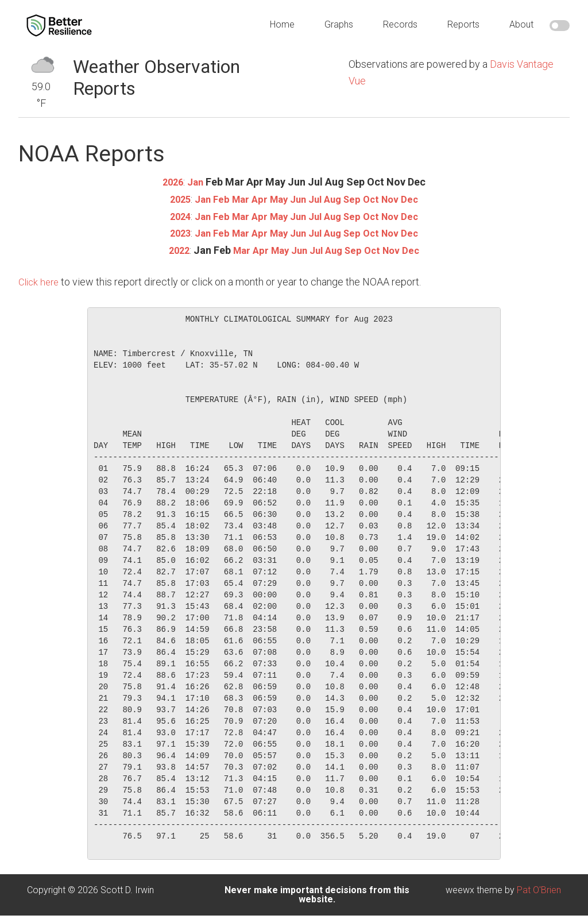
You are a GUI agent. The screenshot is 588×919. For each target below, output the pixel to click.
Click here (40, 280)
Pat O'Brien (539, 888)
